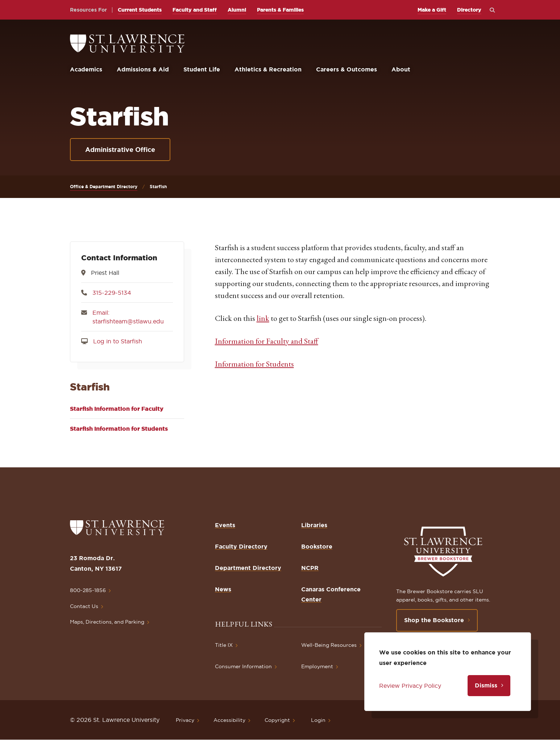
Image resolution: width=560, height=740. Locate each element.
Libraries (314, 525)
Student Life (202, 69)
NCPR (310, 568)
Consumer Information (243, 666)
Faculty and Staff (195, 10)
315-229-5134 (112, 293)
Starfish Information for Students (119, 429)
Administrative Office (120, 149)
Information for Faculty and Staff (267, 341)
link (263, 318)
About (401, 69)
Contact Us (84, 606)
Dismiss (486, 685)
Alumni (237, 10)
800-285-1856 (88, 590)
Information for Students (254, 364)
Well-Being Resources (329, 645)
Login (318, 720)
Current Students (140, 10)
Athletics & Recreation (268, 69)
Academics (86, 69)
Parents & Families (280, 10)
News (223, 589)
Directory (469, 10)
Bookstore (317, 546)
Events (225, 525)
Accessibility (229, 720)
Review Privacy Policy (410, 686)
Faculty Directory (241, 546)
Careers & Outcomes (347, 69)
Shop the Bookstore (434, 620)
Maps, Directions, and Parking (107, 622)
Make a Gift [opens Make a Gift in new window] (432, 10)
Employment (317, 666)
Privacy (185, 720)
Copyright (277, 720)
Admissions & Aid (143, 69)
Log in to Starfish (118, 341)
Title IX (224, 645)
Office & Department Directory (104, 187)
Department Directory (248, 568)
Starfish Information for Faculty (117, 409)
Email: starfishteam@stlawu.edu (128, 317)
